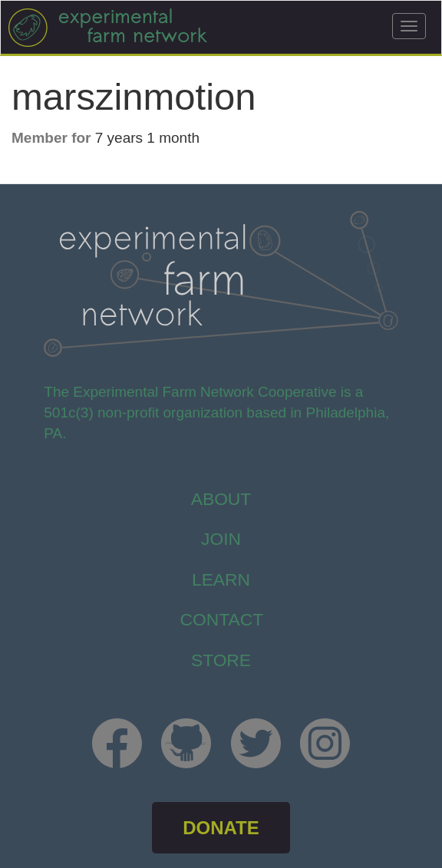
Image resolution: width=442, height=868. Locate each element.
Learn (221, 579)
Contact (222, 619)
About (221, 499)
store (221, 660)
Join (221, 539)
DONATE (221, 828)
